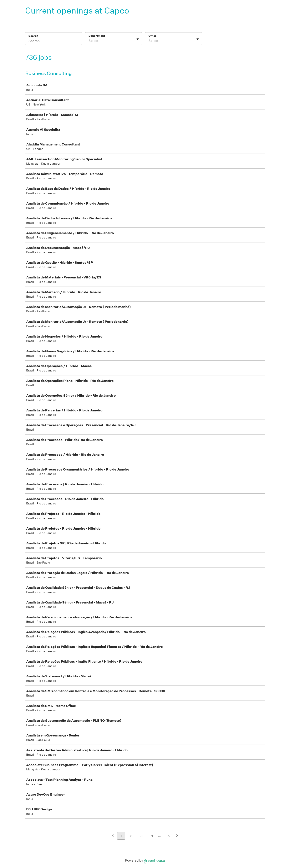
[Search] (54, 41)
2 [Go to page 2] (131, 836)
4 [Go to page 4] (152, 836)
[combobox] (89, 41)
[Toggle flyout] (138, 39)
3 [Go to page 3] (142, 836)
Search (33, 36)
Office (152, 36)
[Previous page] (113, 836)
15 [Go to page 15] (168, 836)
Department (97, 36)
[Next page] (177, 836)
